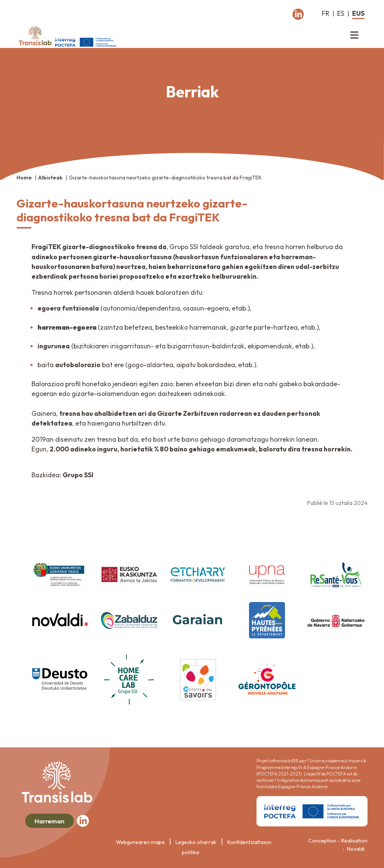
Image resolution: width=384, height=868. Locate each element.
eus (358, 13)
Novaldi (356, 849)
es (341, 13)
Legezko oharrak (196, 842)
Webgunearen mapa (140, 842)
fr (325, 13)
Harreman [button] (49, 821)
